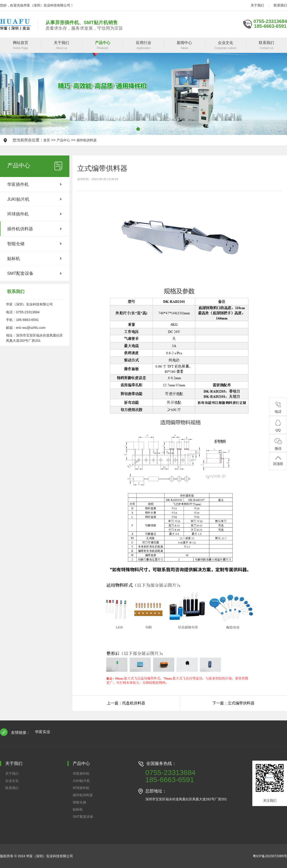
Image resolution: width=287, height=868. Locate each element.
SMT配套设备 (20, 273)
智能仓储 (16, 244)
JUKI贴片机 (18, 199)
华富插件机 (18, 184)
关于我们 (257, 5)
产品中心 (63, 140)
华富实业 (43, 732)
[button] (138, 129)
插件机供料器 (87, 140)
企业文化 (12, 781)
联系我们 (280, 5)
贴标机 (14, 259)
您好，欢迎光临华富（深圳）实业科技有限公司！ (37, 5)
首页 (47, 140)
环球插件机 (18, 214)
